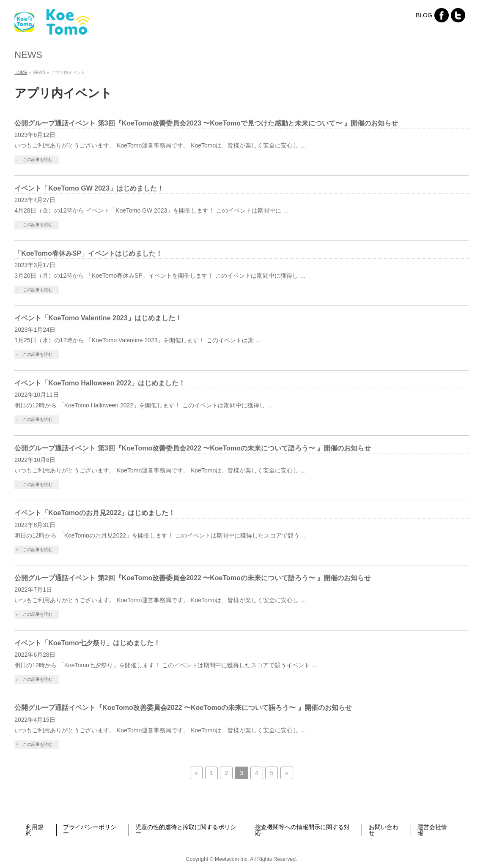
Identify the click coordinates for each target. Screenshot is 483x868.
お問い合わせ (384, 830)
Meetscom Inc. (232, 859)
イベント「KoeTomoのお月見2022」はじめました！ (95, 513)
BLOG (424, 15)
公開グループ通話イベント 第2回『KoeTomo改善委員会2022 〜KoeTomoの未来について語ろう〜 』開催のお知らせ (193, 578)
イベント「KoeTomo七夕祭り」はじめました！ (87, 643)
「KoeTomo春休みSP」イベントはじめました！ (88, 253)
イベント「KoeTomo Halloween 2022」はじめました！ (100, 383)
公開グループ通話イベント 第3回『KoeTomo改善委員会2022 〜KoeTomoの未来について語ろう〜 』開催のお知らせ (193, 448)
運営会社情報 (432, 830)
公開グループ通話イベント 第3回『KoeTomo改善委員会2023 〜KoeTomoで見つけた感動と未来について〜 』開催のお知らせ (206, 123)
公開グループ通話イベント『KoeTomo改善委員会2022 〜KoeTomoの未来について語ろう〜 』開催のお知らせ (183, 708)
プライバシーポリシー (90, 830)
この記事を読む (38, 160)
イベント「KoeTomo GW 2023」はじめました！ (89, 188)
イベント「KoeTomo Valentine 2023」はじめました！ (98, 318)
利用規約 (35, 830)
